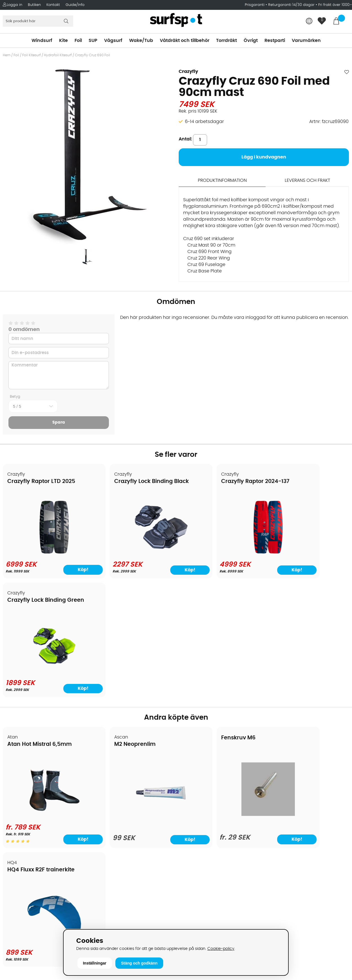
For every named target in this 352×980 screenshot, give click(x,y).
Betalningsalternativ (28, 784)
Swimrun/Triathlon (199, 818)
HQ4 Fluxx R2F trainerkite (304, 626)
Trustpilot (275, 907)
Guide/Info (75, 5)
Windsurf (42, 41)
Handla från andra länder (34, 801)
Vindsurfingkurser (25, 851)
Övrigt (251, 41)
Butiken (34, 5)
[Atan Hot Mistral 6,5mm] (44, 697)
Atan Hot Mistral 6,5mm (40, 626)
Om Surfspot (19, 767)
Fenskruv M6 (200, 620)
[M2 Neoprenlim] (132, 701)
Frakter (13, 792)
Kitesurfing (190, 775)
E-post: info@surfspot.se (120, 927)
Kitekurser (16, 843)
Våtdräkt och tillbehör (185, 41)
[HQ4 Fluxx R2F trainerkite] (308, 699)
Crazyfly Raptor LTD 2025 (42, 482)
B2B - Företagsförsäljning (33, 818)
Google (273, 851)
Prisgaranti (255, 5)
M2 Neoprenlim (116, 626)
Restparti (275, 41)
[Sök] (38, 21)
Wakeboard (192, 792)
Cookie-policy (221, 949)
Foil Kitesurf (32, 55)
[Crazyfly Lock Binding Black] (132, 553)
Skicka (336, 811)
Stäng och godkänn (139, 963)
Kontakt (53, 5)
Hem (7, 55)
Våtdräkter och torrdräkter (208, 809)
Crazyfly (188, 71)
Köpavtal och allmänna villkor (39, 775)
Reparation (18, 834)
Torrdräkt (227, 41)
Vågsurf (113, 41)
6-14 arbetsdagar (204, 122)
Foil (78, 41)
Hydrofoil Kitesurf (58, 55)
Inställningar (95, 963)
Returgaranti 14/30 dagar (291, 5)
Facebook (276, 878)
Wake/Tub (141, 41)
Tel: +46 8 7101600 (112, 919)
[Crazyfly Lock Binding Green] (308, 553)
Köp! (67, 570)
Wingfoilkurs (19, 860)
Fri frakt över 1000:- (335, 5)
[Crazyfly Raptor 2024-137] (220, 553)
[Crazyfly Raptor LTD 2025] (45, 553)
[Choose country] (309, 22)
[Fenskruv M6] (220, 696)
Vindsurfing (191, 767)
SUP (93, 41)
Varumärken (306, 41)
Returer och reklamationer (35, 809)
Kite (63, 41)
